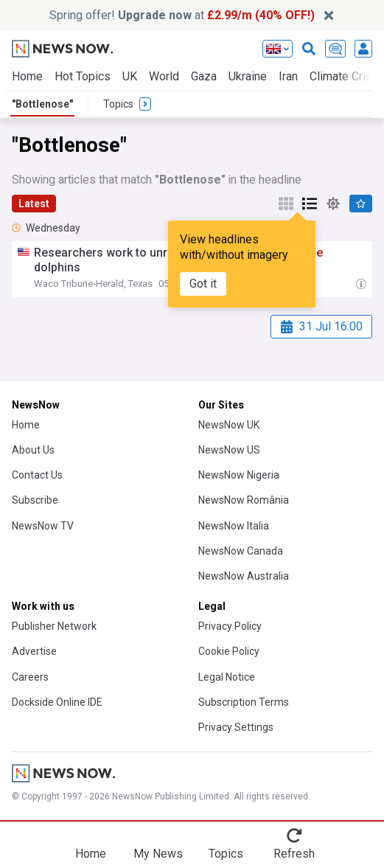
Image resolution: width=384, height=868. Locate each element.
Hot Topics (83, 76)
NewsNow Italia (234, 526)
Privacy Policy (230, 626)
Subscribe (35, 500)
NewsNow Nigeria (239, 475)
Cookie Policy (229, 651)
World (164, 76)
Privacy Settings (236, 727)
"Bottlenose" (42, 104)
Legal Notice (227, 677)
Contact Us (37, 475)
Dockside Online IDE (57, 702)
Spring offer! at (182, 15)
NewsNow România (244, 500)
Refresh (294, 854)
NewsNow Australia (244, 576)
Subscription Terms (244, 702)
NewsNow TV (43, 526)
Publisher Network (54, 626)
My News (158, 854)
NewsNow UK (229, 425)
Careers (30, 677)
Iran (288, 76)
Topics (226, 854)
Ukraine (248, 76)
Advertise (34, 651)
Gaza (204, 76)
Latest (34, 204)
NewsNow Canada (241, 551)
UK (130, 76)
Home (27, 76)
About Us (33, 450)
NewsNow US (229, 450)
